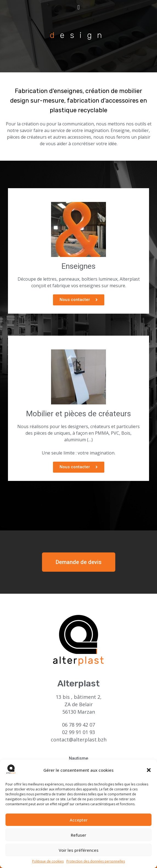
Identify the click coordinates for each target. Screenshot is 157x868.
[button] (149, 773)
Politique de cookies (48, 864)
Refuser (78, 837)
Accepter (79, 822)
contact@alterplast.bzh (79, 740)
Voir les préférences (79, 852)
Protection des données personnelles (96, 864)
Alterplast (78, 683)
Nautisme (78, 758)
